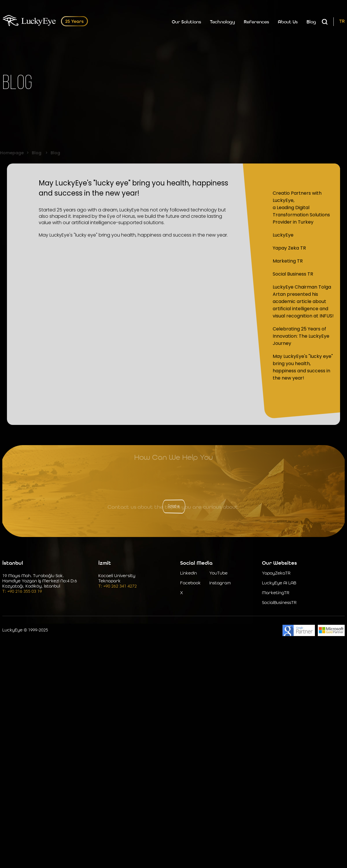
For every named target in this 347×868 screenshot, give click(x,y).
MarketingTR (276, 592)
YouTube (218, 573)
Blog (311, 21)
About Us (288, 21)
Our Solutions (187, 21)
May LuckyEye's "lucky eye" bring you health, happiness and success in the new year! (303, 366)
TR (342, 20)
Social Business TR (293, 273)
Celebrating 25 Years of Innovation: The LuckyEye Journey (301, 335)
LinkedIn (189, 573)
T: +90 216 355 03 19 (22, 591)
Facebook (190, 582)
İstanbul (13, 562)
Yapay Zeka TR (289, 247)
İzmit (105, 562)
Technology (223, 21)
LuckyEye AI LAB (279, 582)
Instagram (220, 582)
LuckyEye (283, 234)
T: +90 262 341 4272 (118, 586)
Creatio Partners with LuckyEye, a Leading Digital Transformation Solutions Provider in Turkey (301, 207)
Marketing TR (288, 260)
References (256, 21)
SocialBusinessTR (279, 602)
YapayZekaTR (276, 573)
